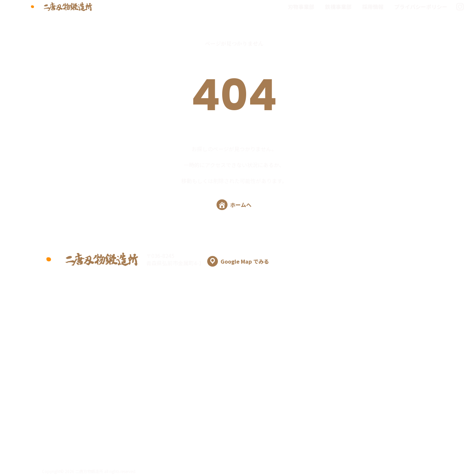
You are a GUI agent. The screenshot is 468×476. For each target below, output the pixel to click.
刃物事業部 (301, 7)
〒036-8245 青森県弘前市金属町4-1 (208, 259)
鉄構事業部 (338, 7)
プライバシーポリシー (421, 7)
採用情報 (373, 7)
